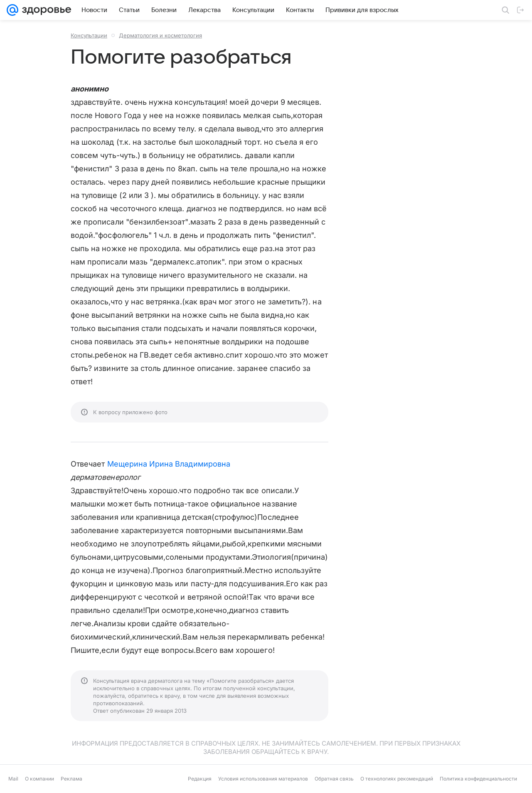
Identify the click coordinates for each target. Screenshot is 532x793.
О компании (39, 779)
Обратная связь (334, 779)
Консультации (89, 35)
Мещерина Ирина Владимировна (169, 464)
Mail (13, 779)
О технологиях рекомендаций (397, 779)
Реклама (71, 779)
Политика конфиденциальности (478, 779)
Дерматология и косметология (160, 35)
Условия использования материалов (263, 779)
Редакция (200, 779)
